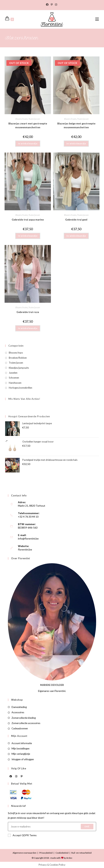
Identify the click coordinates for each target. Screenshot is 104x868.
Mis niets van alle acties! (24, 399)
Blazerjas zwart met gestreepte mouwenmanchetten (28, 125)
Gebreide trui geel (76, 220)
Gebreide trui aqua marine (28, 220)
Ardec (69, 858)
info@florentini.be (28, 539)
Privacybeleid (46, 853)
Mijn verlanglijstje (21, 754)
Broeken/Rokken (18, 358)
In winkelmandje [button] (28, 236)
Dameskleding (19, 707)
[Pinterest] (22, 776)
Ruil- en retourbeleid (81, 853)
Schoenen (14, 378)
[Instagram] (16, 776)
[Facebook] (11, 776)
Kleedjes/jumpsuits (19, 368)
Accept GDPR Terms (22, 835)
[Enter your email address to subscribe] (52, 827)
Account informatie (22, 743)
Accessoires (18, 712)
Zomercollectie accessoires (26, 723)
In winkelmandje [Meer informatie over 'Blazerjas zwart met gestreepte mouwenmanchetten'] (28, 144)
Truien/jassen (34, 119)
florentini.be (25, 549)
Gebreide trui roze (28, 312)
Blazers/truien (22, 119)
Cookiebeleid (62, 853)
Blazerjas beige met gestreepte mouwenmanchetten (76, 125)
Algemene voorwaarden (25, 853)
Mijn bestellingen (21, 749)
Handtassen (15, 383)
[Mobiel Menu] (97, 19)
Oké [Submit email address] (87, 826)
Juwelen (13, 373)
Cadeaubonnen (20, 728)
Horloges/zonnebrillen (21, 388)
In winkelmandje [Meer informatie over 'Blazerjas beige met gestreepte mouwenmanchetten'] (76, 144)
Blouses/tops (16, 353)
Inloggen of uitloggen (23, 759)
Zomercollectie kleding (24, 718)
